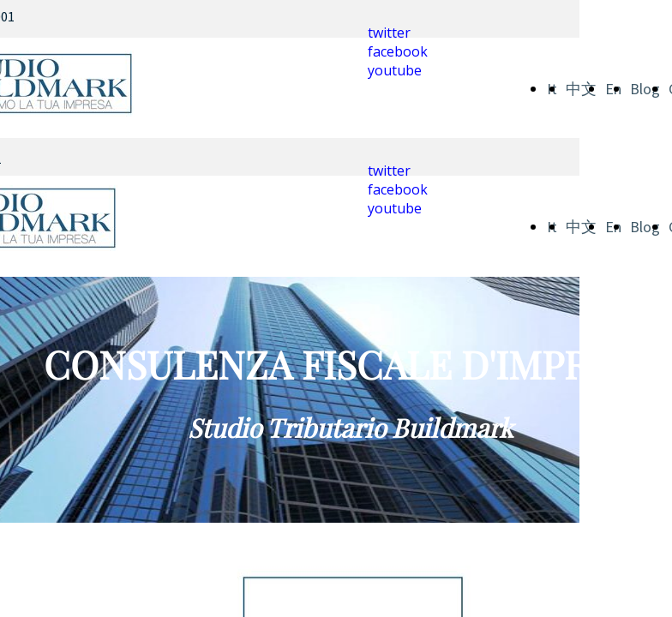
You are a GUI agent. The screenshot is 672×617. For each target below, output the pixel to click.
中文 (581, 89)
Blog (645, 89)
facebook (398, 51)
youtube (395, 70)
